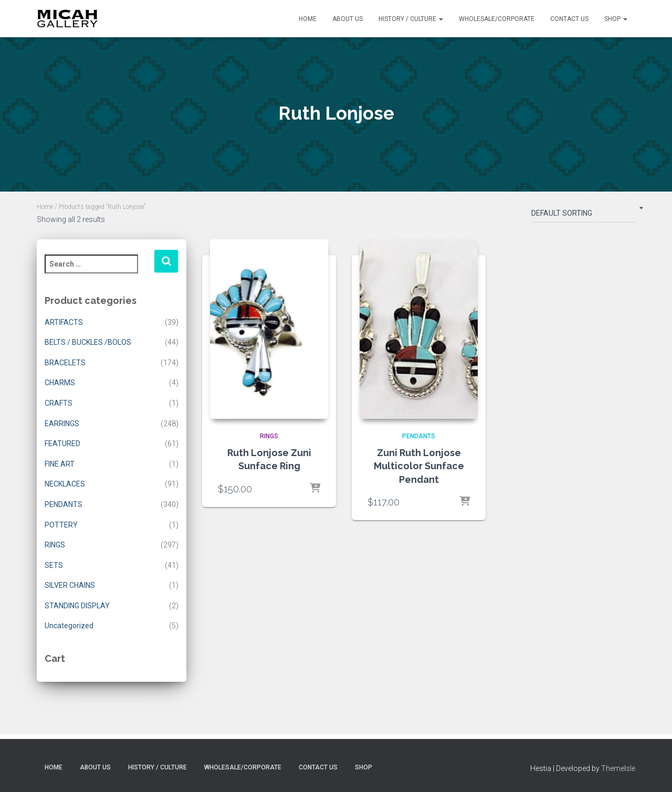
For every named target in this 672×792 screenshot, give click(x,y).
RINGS (55, 545)
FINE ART (60, 464)
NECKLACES (65, 484)
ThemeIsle (618, 768)
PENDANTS (64, 504)
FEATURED (62, 443)
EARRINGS (62, 424)
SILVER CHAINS (70, 585)
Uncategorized (69, 626)
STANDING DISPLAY (77, 606)
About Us (348, 19)
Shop (616, 19)
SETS (54, 565)
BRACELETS (65, 363)
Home (308, 19)
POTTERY (61, 525)
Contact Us (569, 19)
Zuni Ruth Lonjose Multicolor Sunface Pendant (419, 466)
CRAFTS (59, 403)
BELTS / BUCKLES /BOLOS (88, 342)
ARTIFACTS (64, 322)
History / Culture (411, 19)
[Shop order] (583, 215)
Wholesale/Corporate (497, 19)
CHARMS (60, 383)
